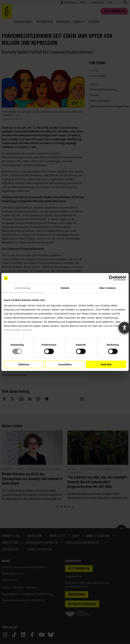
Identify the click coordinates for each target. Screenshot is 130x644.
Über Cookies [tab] (107, 288)
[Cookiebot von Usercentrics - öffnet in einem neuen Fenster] (111, 278)
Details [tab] (65, 288)
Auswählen (65, 364)
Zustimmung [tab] (23, 288)
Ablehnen (24, 364)
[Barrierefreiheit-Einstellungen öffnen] (124, 328)
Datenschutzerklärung (18, 334)
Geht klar (106, 364)
